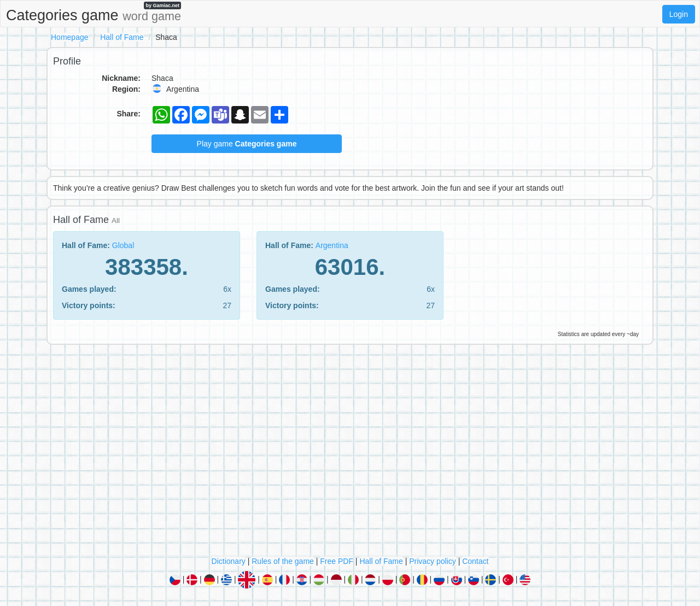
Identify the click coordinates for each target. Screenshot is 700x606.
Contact (475, 561)
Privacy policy (433, 561)
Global (123, 245)
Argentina (332, 245)
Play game (247, 144)
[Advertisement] (350, 453)
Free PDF (337, 561)
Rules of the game (283, 561)
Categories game (94, 13)
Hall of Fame (122, 37)
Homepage (70, 37)
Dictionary (229, 561)
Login (679, 14)
